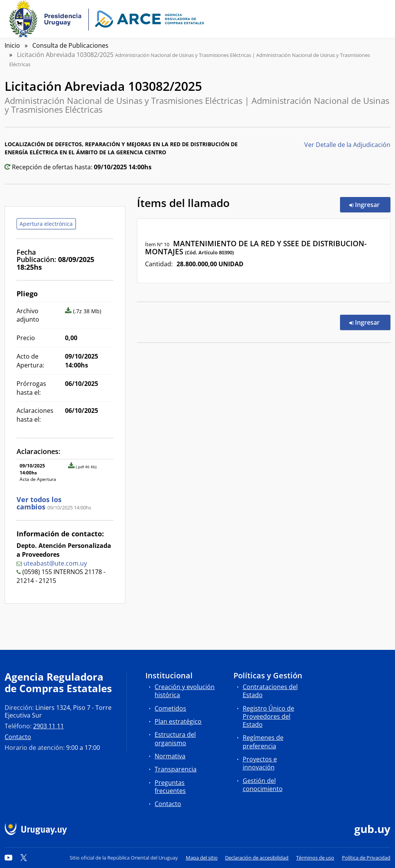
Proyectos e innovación (260, 763)
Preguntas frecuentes (170, 787)
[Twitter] (24, 858)
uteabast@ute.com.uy (55, 563)
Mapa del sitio (202, 858)
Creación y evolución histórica (185, 691)
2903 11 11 (48, 726)
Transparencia (176, 769)
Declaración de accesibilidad (257, 858)
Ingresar (370, 204)
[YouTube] (8, 858)
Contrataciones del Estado (270, 691)
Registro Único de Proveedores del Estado (268, 716)
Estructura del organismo (175, 739)
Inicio (12, 45)
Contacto (18, 737)
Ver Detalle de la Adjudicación (347, 145)
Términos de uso (315, 858)
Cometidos (170, 708)
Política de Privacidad (366, 858)
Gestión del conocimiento (263, 785)
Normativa (170, 756)
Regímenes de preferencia (263, 742)
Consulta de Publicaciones (70, 45)
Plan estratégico (178, 721)
